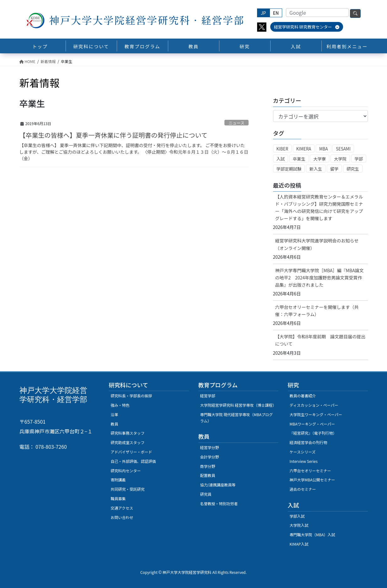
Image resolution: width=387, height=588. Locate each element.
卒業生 (299, 159)
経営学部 (208, 396)
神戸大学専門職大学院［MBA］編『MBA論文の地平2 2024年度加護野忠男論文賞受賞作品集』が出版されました (320, 278)
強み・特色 (120, 405)
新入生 (316, 169)
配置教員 (208, 475)
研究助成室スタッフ (128, 442)
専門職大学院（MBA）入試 (312, 535)
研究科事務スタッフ (128, 433)
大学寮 (320, 159)
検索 (355, 13)
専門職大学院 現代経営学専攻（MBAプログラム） (237, 418)
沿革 (115, 414)
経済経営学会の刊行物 (309, 442)
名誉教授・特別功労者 (219, 503)
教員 (115, 424)
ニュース (236, 123)
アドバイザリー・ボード (132, 452)
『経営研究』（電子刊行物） (313, 433)
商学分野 (208, 466)
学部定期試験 (289, 169)
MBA (324, 149)
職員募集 (118, 498)
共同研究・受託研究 (128, 489)
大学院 (340, 159)
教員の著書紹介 (303, 396)
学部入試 (297, 516)
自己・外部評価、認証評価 (133, 461)
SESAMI (343, 149)
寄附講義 (118, 480)
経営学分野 (210, 447)
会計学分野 (210, 457)
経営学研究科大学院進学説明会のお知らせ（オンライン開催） (317, 244)
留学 (334, 169)
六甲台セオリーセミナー (310, 471)
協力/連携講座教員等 (218, 485)
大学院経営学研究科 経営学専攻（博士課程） (238, 405)
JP (263, 13)
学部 (359, 159)
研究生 (353, 169)
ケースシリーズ (303, 452)
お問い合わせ (122, 517)
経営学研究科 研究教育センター (307, 27)
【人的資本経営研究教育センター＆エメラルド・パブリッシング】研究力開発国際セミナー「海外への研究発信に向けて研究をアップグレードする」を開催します (319, 207)
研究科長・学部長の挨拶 (132, 396)
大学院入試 (299, 525)
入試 (281, 159)
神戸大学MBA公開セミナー (312, 480)
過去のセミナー (303, 489)
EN (276, 13)
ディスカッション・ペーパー (314, 405)
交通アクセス (122, 508)
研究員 (206, 494)
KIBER (282, 149)
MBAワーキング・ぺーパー (312, 424)
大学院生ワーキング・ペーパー (316, 414)
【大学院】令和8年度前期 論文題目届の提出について (320, 340)
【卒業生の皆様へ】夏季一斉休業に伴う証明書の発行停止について (113, 135)
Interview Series (304, 461)
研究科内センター (126, 471)
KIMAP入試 (299, 544)
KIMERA (304, 149)
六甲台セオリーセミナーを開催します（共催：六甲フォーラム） (317, 311)
